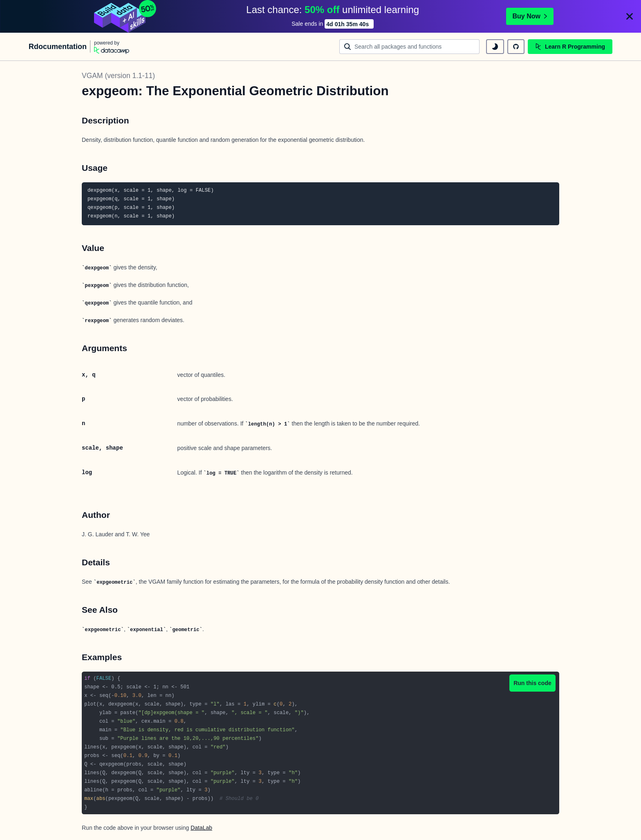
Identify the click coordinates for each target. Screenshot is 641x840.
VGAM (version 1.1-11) (118, 76)
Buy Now (530, 16)
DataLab (201, 828)
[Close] (630, 16)
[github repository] (516, 47)
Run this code (532, 683)
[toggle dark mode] (495, 47)
